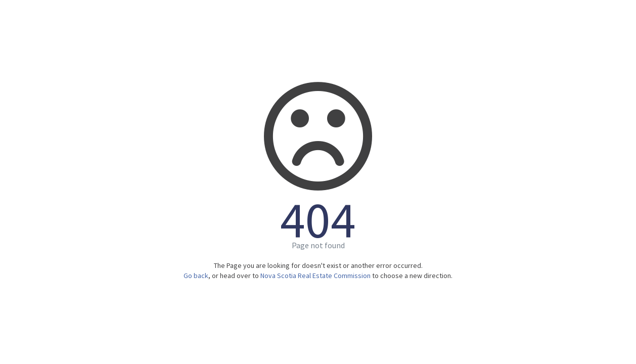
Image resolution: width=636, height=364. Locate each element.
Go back (196, 276)
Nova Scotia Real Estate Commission (315, 276)
